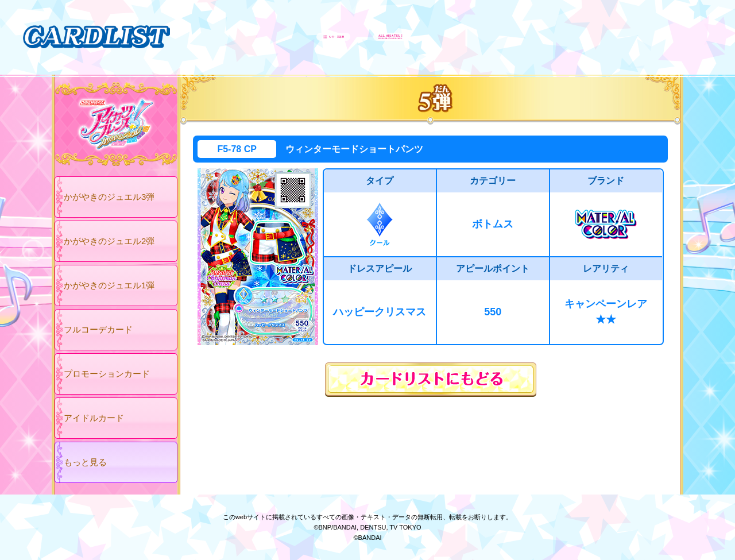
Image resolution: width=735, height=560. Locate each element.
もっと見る (85, 462)
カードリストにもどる (431, 380)
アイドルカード (94, 418)
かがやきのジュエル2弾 (109, 241)
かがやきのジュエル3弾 (109, 197)
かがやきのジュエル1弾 (109, 285)
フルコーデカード (98, 329)
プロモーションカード (107, 374)
